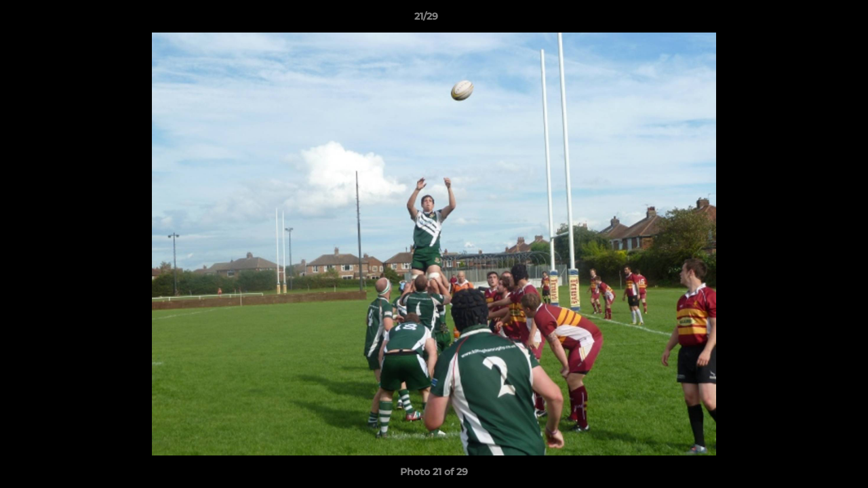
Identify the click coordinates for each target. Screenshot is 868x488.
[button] (811, 20)
